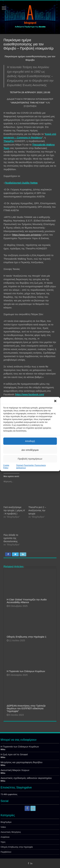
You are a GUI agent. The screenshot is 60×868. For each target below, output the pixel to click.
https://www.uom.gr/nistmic (27, 235)
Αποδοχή (30, 441)
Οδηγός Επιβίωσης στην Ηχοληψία (17, 847)
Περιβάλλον (6, 852)
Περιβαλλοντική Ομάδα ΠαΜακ (21, 183)
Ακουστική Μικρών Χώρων (15, 770)
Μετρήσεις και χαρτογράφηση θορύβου (22, 762)
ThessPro (9, 141)
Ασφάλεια (5, 837)
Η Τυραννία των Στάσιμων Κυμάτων (26, 671)
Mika (3, 749)
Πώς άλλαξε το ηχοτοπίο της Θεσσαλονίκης (11, 538)
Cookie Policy (6, 466)
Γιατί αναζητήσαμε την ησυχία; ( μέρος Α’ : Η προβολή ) (14, 510)
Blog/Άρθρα (6, 822)
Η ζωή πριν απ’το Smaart (14, 754)
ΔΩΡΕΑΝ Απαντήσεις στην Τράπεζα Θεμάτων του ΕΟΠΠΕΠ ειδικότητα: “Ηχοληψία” (26, 708)
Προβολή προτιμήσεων (30, 459)
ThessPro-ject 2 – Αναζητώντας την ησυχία (37, 510)
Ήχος (3, 842)
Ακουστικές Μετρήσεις (11, 832)
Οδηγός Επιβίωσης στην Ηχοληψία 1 (27, 637)
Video (3, 827)
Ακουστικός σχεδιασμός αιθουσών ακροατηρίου (26, 778)
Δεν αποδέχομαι (30, 450)
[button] (55, 401)
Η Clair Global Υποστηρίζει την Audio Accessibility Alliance (27, 601)
